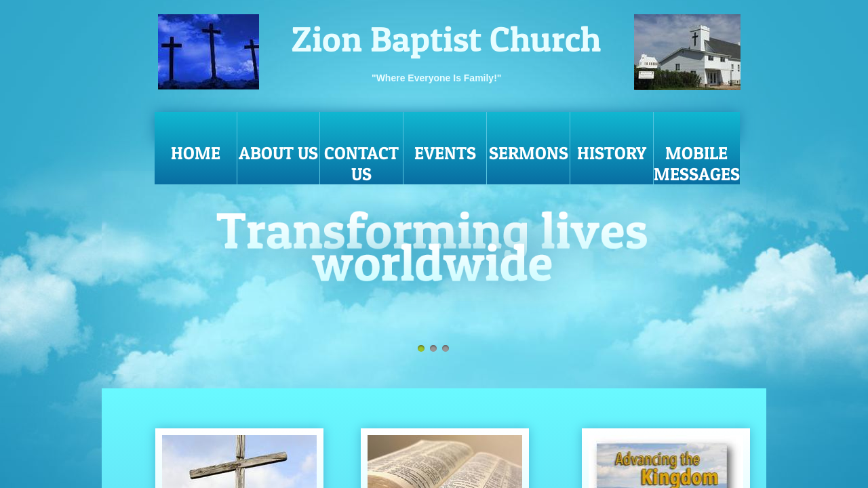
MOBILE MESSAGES (697, 163)
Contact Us (361, 163)
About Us (278, 153)
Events (445, 153)
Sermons (529, 153)
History (612, 153)
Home (196, 153)
